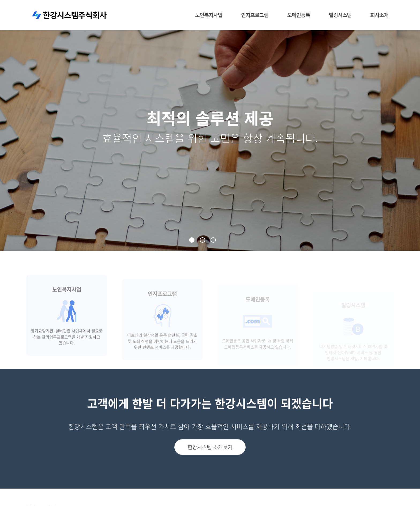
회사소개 (379, 15)
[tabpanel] (210, 125)
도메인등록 (299, 15)
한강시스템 (70, 15)
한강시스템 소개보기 (210, 457)
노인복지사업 (209, 15)
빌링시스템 (340, 15)
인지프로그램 (255, 15)
